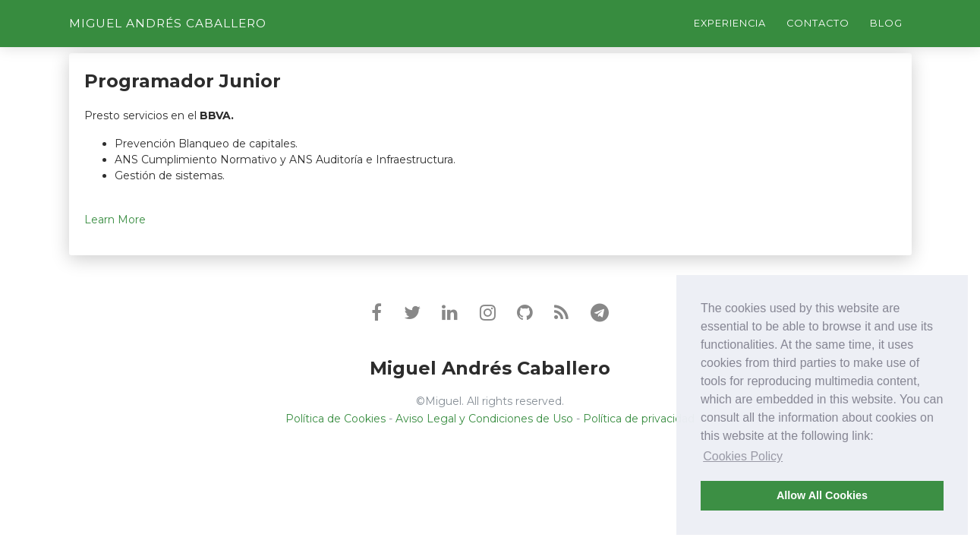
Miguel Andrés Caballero (168, 23)
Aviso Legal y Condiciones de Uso (484, 419)
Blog (886, 23)
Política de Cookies (336, 419)
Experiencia (730, 23)
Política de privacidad (639, 419)
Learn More (115, 220)
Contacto (818, 23)
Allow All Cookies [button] (822, 495)
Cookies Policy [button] (743, 456)
